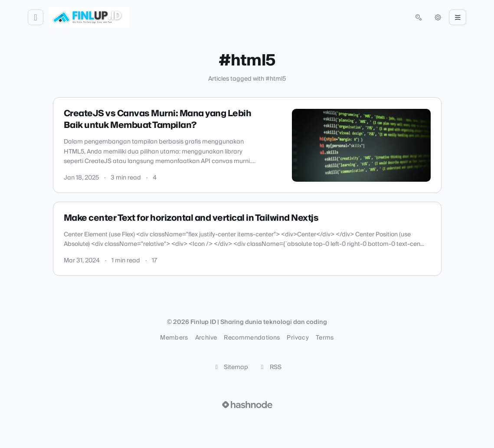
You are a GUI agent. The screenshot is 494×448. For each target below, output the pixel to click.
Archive (206, 338)
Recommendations (252, 338)
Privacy (298, 338)
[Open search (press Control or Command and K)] (419, 17)
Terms (325, 338)
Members (174, 338)
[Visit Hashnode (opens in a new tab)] (247, 405)
